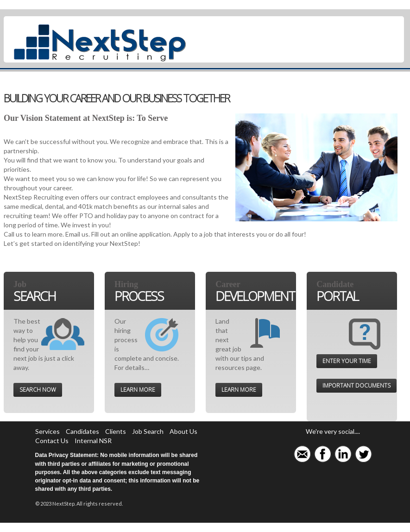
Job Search (148, 431)
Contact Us (52, 441)
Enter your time (347, 361)
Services (47, 431)
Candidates (82, 431)
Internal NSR (93, 441)
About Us (183, 431)
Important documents (356, 385)
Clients (116, 431)
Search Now (38, 390)
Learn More (138, 390)
